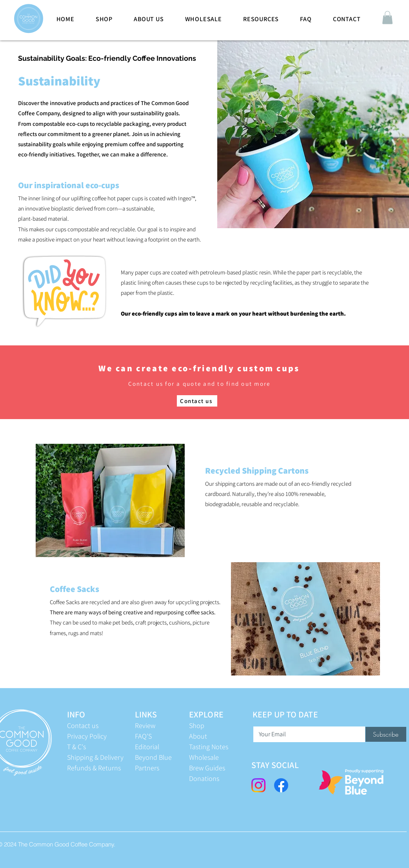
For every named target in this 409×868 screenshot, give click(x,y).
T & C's (76, 747)
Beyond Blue (153, 757)
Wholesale (204, 757)
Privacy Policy (87, 736)
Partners (147, 768)
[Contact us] (197, 401)
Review (145, 725)
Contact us (83, 725)
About (198, 736)
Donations (204, 778)
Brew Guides (207, 768)
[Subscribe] (386, 734)
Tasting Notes (209, 747)
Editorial (147, 747)
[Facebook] (281, 785)
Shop (197, 725)
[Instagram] (258, 785)
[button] (387, 17)
